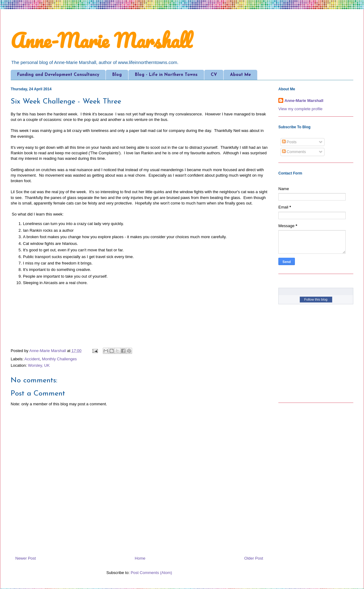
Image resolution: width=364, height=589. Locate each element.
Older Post (254, 558)
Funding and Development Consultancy (58, 75)
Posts (289, 142)
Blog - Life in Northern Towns (166, 75)
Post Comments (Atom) (151, 573)
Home (140, 558)
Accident (32, 359)
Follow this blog (316, 299)
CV (214, 75)
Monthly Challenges (59, 359)
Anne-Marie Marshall (101, 40)
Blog (117, 75)
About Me (240, 75)
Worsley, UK (39, 365)
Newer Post (26, 558)
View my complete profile (300, 109)
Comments (294, 152)
